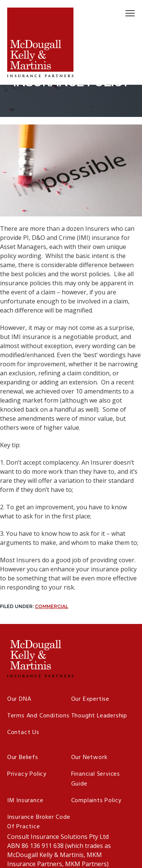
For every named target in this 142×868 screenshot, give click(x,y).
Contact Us (23, 733)
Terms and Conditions (38, 716)
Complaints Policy (97, 801)
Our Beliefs (23, 758)
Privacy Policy (27, 774)
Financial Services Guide (96, 779)
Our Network (89, 758)
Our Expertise (90, 699)
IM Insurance (25, 801)
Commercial (51, 606)
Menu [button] (127, 13)
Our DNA (19, 699)
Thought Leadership (99, 716)
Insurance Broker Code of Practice (39, 822)
